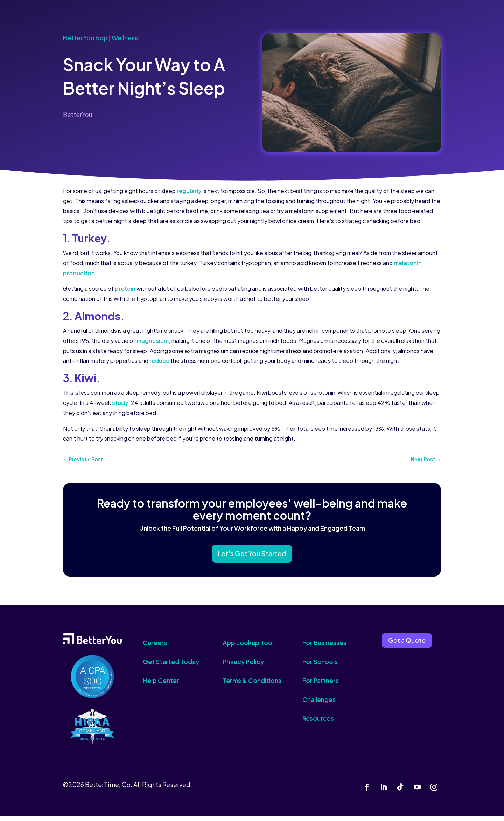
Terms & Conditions (252, 686)
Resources (318, 723)
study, (121, 403)
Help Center (161, 686)
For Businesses (324, 648)
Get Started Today (171, 667)
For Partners (321, 686)
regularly (189, 191)
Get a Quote (407, 646)
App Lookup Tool (248, 648)
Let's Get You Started (252, 557)
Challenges (319, 705)
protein (125, 288)
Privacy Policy (243, 667)
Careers (155, 648)
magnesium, (154, 341)
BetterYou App (85, 38)
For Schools (320, 667)
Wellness (125, 38)
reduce (159, 361)
